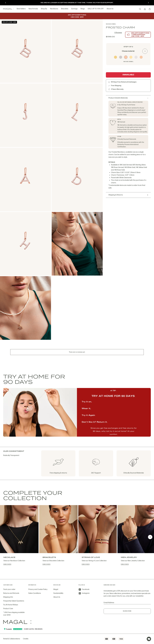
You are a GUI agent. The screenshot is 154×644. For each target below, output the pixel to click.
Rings (83, 9)
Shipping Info (8, 597)
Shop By (44, 9)
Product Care (8, 609)
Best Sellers (21, 9)
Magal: (56, 589)
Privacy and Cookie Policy (38, 589)
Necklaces (54, 9)
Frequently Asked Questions (14, 601)
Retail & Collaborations (12, 639)
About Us (110, 9)
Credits (26, 639)
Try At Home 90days (11, 605)
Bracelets (65, 9)
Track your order (9, 589)
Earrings (74, 9)
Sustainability (58, 593)
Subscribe (127, 611)
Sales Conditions (35, 593)
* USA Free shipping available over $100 (14, 614)
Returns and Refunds (11, 593)
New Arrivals (33, 9)
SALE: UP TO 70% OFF (96, 9)
